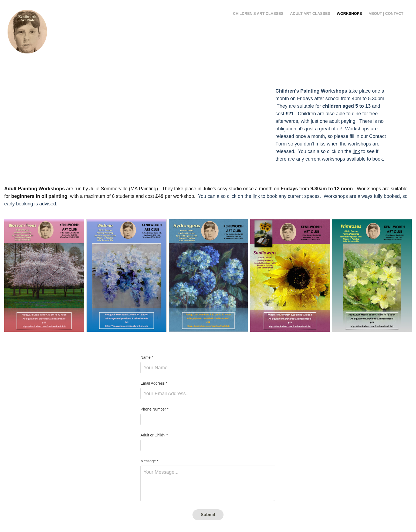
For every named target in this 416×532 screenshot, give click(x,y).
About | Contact (386, 13)
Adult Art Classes (310, 13)
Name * (147, 357)
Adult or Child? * (154, 435)
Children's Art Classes (258, 13)
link (356, 151)
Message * (149, 461)
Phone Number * (154, 409)
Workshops (349, 13)
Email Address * (154, 383)
